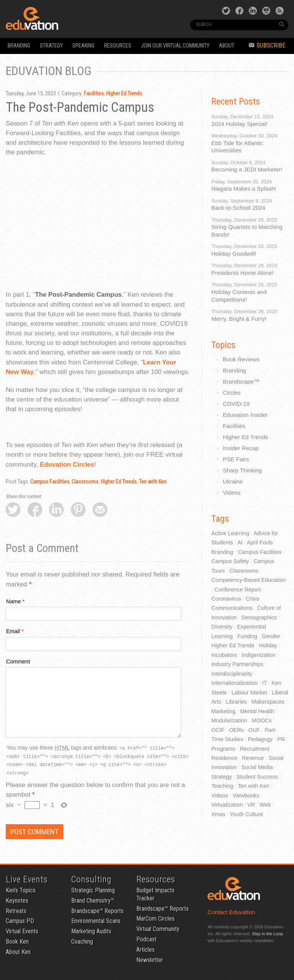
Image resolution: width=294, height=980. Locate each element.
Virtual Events (22, 931)
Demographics (259, 617)
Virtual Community (158, 929)
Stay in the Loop (267, 934)
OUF (254, 730)
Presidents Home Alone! (243, 273)
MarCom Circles (155, 919)
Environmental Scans (96, 921)
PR (281, 739)
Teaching (222, 786)
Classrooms (85, 482)
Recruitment (255, 749)
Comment (18, 661)
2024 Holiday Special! (239, 124)
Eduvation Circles (67, 465)
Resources (118, 46)
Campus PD (20, 921)
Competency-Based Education (248, 580)
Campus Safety (230, 561)
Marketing (223, 711)
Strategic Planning (93, 890)
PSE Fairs (236, 459)
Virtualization (227, 805)
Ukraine (233, 481)
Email (13, 631)
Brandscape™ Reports (97, 911)
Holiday (268, 645)
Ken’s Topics (21, 890)
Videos (232, 492)
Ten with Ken (153, 482)
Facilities (94, 94)
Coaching (82, 942)
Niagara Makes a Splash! (244, 189)
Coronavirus (226, 599)
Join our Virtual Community (175, 46)
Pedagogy (260, 739)
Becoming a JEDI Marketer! (247, 169)
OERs (236, 730)
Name (13, 601)
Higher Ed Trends (124, 94)
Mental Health (257, 711)
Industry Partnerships (237, 664)
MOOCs (262, 720)
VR (251, 805)
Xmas (218, 814)
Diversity (222, 627)
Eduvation (60, 18)
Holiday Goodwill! (234, 254)
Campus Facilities (50, 482)
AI (240, 542)
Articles (145, 950)
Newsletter (150, 960)
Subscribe (267, 45)
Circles (232, 393)
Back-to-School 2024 (238, 208)
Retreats (16, 911)
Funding (247, 636)
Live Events (27, 879)
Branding (19, 46)
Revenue (253, 758)
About (227, 46)
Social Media (257, 767)
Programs (223, 749)
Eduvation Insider (245, 415)
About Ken (18, 952)
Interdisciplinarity (232, 674)
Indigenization (259, 655)
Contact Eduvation (231, 912)
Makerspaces (268, 702)
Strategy (51, 46)
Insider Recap (241, 448)
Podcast (146, 939)
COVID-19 (236, 404)
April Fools (260, 542)
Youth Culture (247, 814)
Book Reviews (241, 359)
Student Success (257, 777)
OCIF (218, 730)
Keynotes (17, 901)
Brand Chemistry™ (93, 901)
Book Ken (17, 942)
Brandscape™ (241, 381)
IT (265, 683)
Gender (271, 636)
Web (265, 805)
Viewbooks (246, 795)
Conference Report (238, 590)
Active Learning (230, 533)
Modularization (229, 720)
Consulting (91, 879)
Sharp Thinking (242, 470)
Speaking (83, 46)
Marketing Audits (91, 931)
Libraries (236, 702)
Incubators (224, 655)
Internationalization (234, 683)
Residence (224, 758)
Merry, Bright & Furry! (239, 319)
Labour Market (249, 693)
